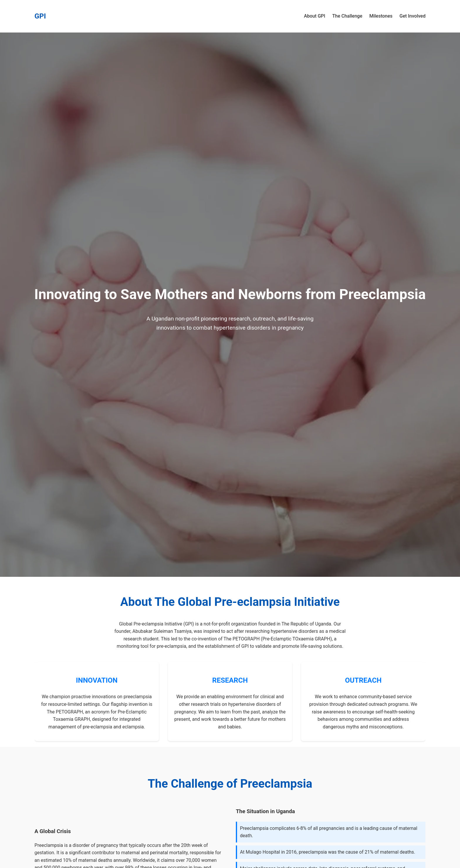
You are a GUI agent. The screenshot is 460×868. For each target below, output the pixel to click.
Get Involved (413, 16)
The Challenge (347, 16)
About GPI (315, 16)
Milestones (381, 16)
